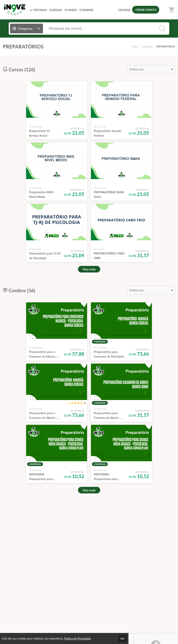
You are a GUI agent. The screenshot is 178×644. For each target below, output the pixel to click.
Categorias (147, 47)
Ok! (122, 639)
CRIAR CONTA (146, 10)
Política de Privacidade (77, 638)
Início (135, 47)
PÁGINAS (38, 10)
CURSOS (56, 10)
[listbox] (151, 69)
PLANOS (71, 10)
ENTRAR (124, 10)
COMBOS (86, 10)
